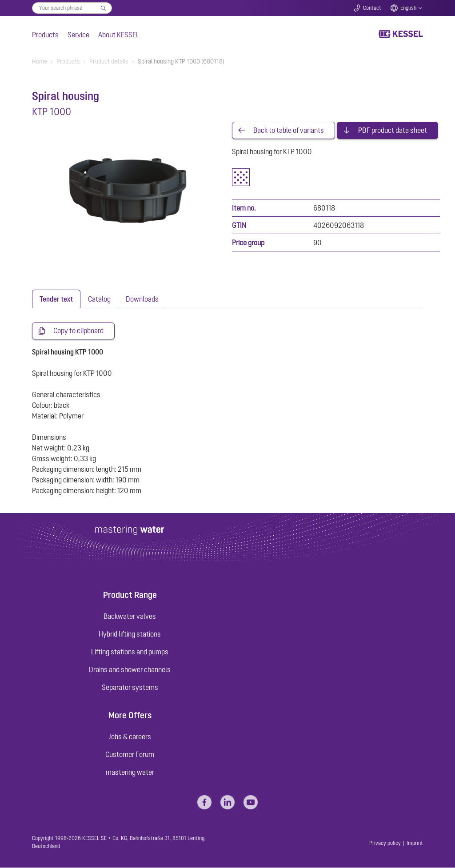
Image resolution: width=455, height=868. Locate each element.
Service (78, 35)
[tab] (56, 299)
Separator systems (130, 688)
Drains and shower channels (130, 670)
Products (45, 35)
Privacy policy (385, 844)
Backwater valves (130, 617)
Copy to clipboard (78, 331)
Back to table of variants (289, 131)
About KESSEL (119, 35)
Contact (372, 8)
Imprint (415, 844)
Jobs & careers (130, 737)
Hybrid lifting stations (130, 634)
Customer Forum (130, 755)
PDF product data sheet (393, 131)
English (408, 8)
